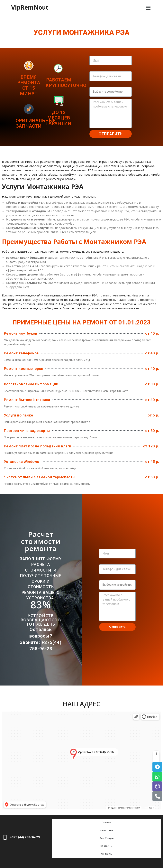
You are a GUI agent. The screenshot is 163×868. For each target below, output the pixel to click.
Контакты (107, 854)
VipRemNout (30, 7)
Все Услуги (106, 838)
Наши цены (106, 830)
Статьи (106, 846)
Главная (106, 822)
